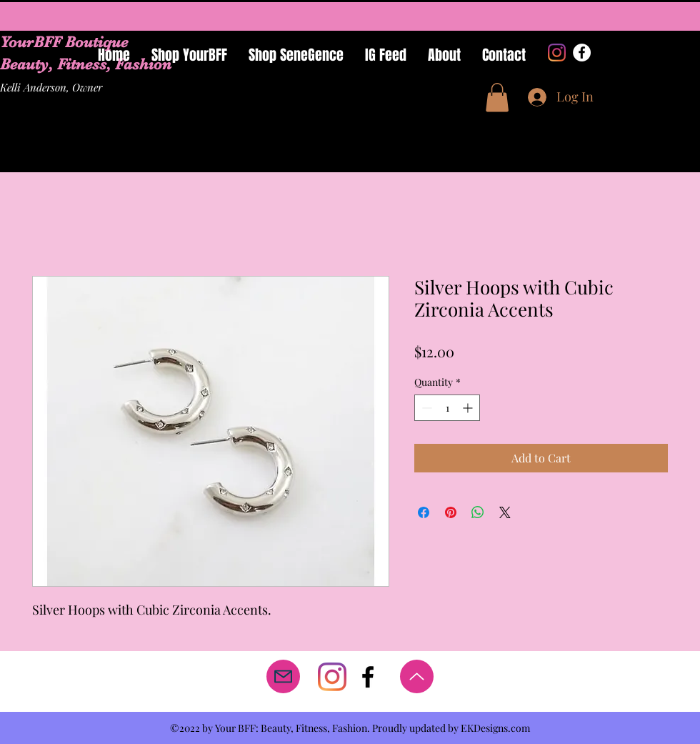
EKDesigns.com (495, 728)
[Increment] (469, 408)
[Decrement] (425, 408)
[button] (497, 98)
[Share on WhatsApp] (478, 512)
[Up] (417, 676)
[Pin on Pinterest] (451, 512)
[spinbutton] (447, 408)
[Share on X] (505, 512)
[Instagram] (557, 53)
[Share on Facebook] (424, 512)
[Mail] (283, 676)
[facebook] (368, 677)
